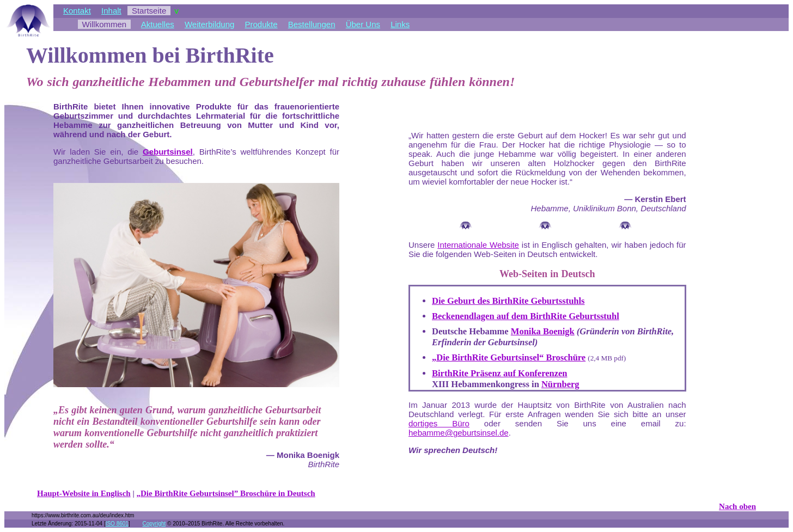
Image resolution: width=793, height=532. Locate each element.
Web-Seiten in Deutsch (547, 274)
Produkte (261, 24)
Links (400, 24)
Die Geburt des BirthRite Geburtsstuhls (508, 301)
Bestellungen (312, 24)
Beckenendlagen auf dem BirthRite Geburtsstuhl (526, 316)
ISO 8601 (117, 524)
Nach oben (737, 506)
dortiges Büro (439, 423)
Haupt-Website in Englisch (84, 493)
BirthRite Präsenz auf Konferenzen (500, 373)
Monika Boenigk (543, 331)
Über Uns (363, 24)
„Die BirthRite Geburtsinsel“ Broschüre (509, 357)
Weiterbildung (209, 24)
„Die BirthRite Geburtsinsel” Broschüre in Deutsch (226, 493)
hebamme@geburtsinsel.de (459, 433)
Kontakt (77, 11)
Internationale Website (478, 245)
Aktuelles (158, 24)
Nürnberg (560, 384)
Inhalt (111, 11)
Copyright (154, 524)
